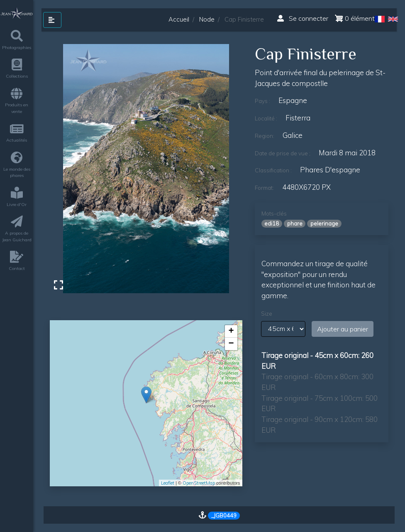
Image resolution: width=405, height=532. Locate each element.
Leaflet (168, 483)
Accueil (179, 19)
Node (207, 19)
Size (267, 314)
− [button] (231, 344)
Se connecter (303, 18)
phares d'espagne (330, 170)
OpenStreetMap (199, 483)
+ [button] (231, 331)
